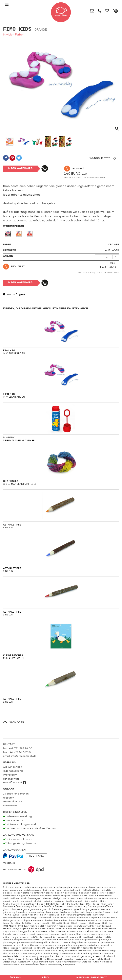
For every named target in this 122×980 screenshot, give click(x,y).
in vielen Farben (61, 335)
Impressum (10, 775)
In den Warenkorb (20, 168)
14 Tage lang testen (16, 794)
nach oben (16, 722)
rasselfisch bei (14, 783)
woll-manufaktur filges (61, 466)
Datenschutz (11, 779)
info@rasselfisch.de (24, 756)
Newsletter (10, 806)
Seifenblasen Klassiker (61, 422)
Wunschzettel (103, 158)
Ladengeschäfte (13, 771)
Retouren (9, 798)
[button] (6, 159)
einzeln (61, 509)
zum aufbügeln (61, 640)
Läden (46, 977)
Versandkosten (96, 177)
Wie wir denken (13, 767)
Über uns (15, 977)
